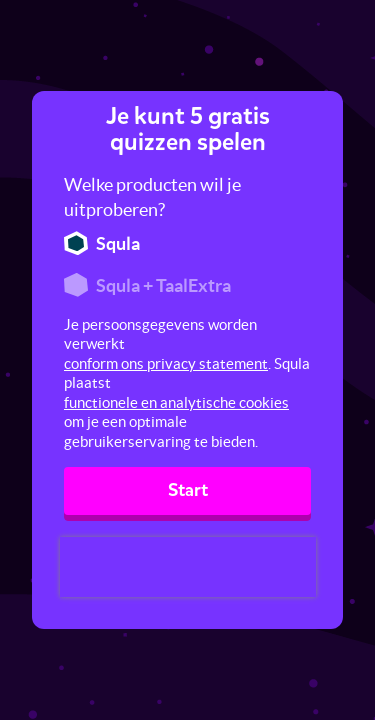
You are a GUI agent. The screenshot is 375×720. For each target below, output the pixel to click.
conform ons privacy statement (166, 363)
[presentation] (188, 567)
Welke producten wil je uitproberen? (152, 197)
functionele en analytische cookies (176, 402)
